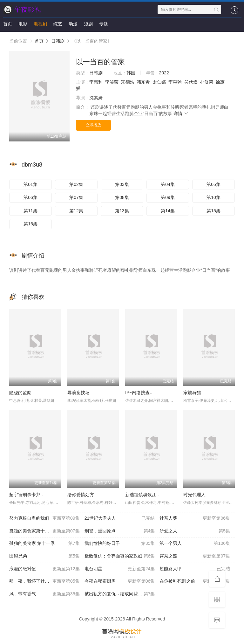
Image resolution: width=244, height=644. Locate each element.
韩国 (131, 73)
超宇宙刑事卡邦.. (26, 495)
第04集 (168, 184)
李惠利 (96, 82)
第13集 (122, 211)
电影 (23, 24)
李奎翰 (175, 82)
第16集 (30, 224)
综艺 (58, 24)
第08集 (122, 197)
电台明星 (120, 569)
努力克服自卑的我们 (44, 518)
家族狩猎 (192, 393)
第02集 (76, 184)
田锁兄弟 (44, 556)
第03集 (122, 184)
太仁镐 (159, 82)
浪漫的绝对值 (44, 569)
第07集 (76, 197)
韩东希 (143, 82)
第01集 (30, 184)
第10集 (213, 197)
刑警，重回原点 (120, 531)
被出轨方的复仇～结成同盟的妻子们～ (122, 594)
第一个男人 (195, 544)
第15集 (213, 211)
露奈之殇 (195, 556)
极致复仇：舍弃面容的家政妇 (120, 556)
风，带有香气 (44, 594)
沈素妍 (96, 98)
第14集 (168, 211)
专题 (104, 24)
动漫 (73, 24)
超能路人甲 (195, 569)
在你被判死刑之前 (195, 581)
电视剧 (40, 24)
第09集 (168, 197)
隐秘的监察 (20, 393)
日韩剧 (58, 41)
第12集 (76, 211)
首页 (8, 24)
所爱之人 (195, 531)
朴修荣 (207, 82)
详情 (181, 113)
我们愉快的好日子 (120, 544)
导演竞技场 (78, 393)
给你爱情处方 (81, 495)
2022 (164, 73)
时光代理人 (194, 495)
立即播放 (93, 125)
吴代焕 (191, 82)
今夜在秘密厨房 (120, 581)
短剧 (88, 24)
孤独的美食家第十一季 (44, 531)
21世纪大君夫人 (120, 518)
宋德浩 (128, 82)
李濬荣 (112, 82)
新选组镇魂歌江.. (142, 495)
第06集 (30, 197)
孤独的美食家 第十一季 (44, 544)
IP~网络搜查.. (139, 393)
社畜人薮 (195, 518)
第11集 (30, 211)
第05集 (213, 184)
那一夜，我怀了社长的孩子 (44, 581)
